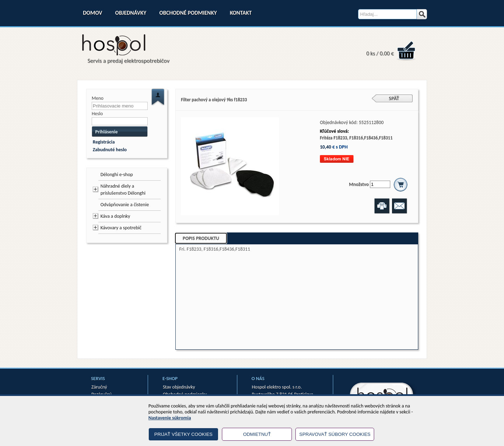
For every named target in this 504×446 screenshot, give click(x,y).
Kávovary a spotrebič (121, 228)
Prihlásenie (106, 132)
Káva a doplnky (115, 216)
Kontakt (241, 13)
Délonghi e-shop (117, 175)
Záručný (99, 387)
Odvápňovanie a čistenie (125, 205)
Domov (93, 13)
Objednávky (131, 13)
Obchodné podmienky (188, 13)
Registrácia (104, 142)
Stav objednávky (179, 387)
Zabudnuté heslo (110, 150)
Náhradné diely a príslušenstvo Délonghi (123, 190)
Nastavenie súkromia (170, 418)
